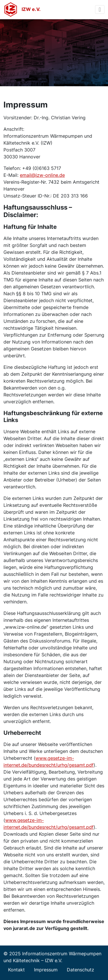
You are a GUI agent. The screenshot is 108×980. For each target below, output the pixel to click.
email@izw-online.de (42, 175)
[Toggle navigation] (100, 9)
